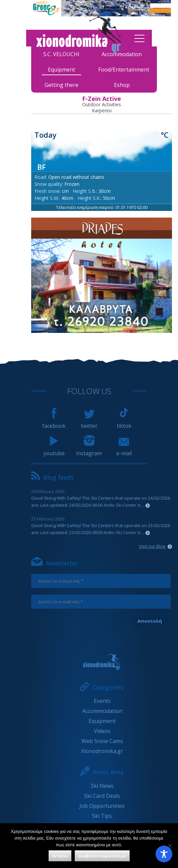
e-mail (124, 450)
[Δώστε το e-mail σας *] (101, 602)
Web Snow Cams (102, 741)
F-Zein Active (102, 99)
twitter (89, 423)
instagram (89, 450)
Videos (102, 731)
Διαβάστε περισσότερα (102, 856)
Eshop (122, 85)
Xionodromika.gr (102, 751)
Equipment (62, 70)
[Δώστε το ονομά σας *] (101, 581)
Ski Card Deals (102, 796)
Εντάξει (60, 856)
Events (102, 701)
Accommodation (102, 711)
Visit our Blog (155, 546)
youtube (54, 450)
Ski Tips (102, 816)
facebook (54, 423)
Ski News (102, 786)
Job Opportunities (102, 806)
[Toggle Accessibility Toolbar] (164, 854)
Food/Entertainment (124, 70)
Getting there (62, 85)
